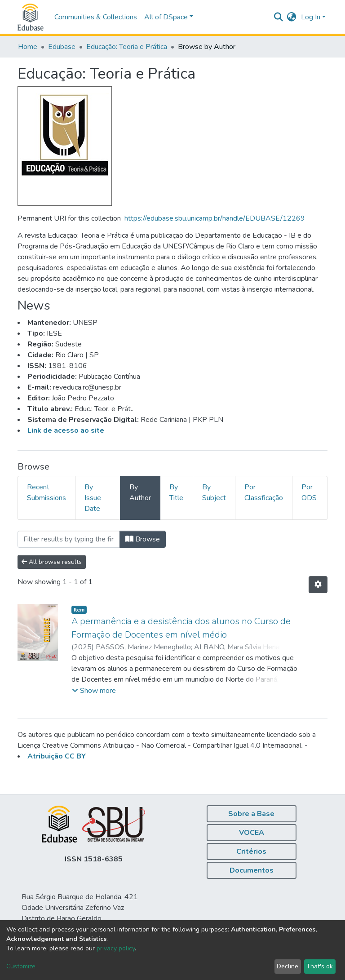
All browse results (52, 562)
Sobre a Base (251, 814)
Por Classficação (264, 492)
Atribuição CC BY (57, 756)
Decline (287, 966)
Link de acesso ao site (66, 430)
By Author (140, 492)
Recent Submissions (46, 492)
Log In (311, 17)
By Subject (214, 492)
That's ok (320, 966)
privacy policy (116, 948)
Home (28, 47)
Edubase (62, 47)
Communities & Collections (96, 17)
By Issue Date (93, 498)
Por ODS (309, 492)
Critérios (251, 851)
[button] (292, 17)
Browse (143, 539)
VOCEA (252, 833)
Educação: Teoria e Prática (127, 47)
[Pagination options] (318, 585)
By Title (176, 492)
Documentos (252, 870)
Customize (21, 966)
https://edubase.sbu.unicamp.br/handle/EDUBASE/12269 (215, 218)
